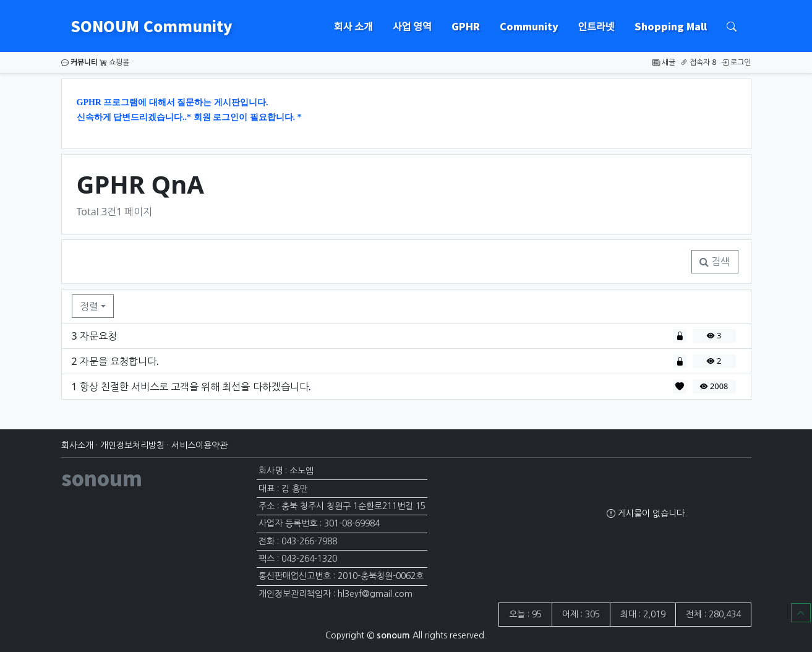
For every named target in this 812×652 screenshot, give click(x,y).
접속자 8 (698, 62)
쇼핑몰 (114, 62)
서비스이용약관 (199, 445)
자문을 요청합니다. (119, 361)
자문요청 (98, 336)
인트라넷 (596, 26)
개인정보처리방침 (132, 445)
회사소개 (77, 445)
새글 (664, 62)
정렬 (89, 306)
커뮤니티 (79, 62)
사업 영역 (412, 26)
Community (529, 26)
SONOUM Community (149, 26)
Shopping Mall (671, 26)
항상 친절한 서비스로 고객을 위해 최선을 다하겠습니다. (195, 387)
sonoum (102, 478)
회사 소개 (353, 26)
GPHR (466, 26)
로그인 (736, 62)
